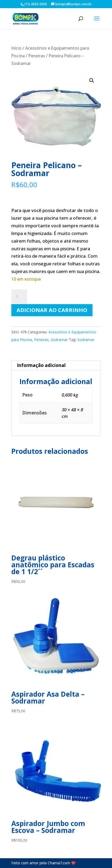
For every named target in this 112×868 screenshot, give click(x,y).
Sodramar (59, 340)
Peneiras (37, 56)
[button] (92, 81)
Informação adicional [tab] (41, 365)
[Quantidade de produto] (19, 297)
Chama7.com (59, 863)
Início (16, 48)
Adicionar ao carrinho (52, 310)
